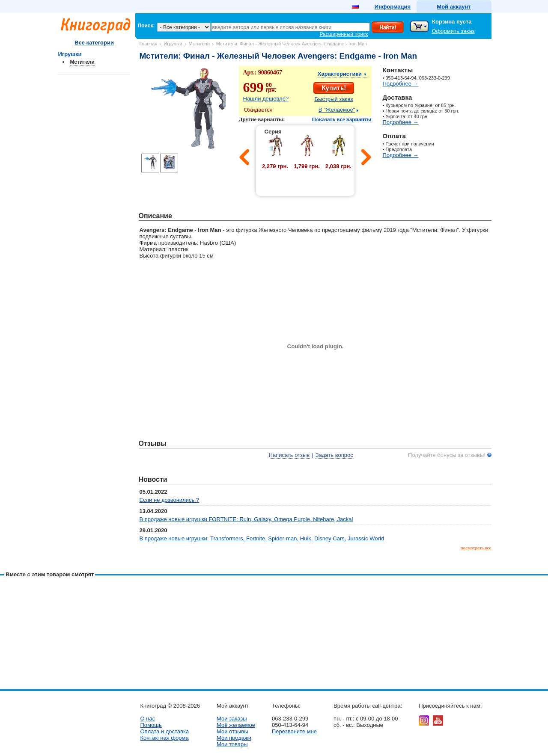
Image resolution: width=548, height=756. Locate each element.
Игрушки (173, 44)
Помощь (151, 725)
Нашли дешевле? (266, 99)
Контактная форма (165, 738)
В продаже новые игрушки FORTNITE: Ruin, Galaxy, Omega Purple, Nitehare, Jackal (246, 519)
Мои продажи (234, 738)
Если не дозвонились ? (170, 500)
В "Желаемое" (337, 110)
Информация (393, 7)
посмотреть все (476, 548)
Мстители (199, 44)
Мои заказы (232, 719)
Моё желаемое (236, 725)
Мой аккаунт (454, 7)
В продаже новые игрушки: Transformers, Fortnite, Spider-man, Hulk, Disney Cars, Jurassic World (262, 538)
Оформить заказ (453, 31)
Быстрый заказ (334, 99)
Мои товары (232, 744)
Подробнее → (401, 84)
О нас (148, 719)
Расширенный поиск (344, 34)
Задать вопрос (334, 455)
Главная (149, 44)
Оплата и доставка (165, 731)
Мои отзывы (232, 731)
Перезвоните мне (294, 731)
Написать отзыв (289, 455)
